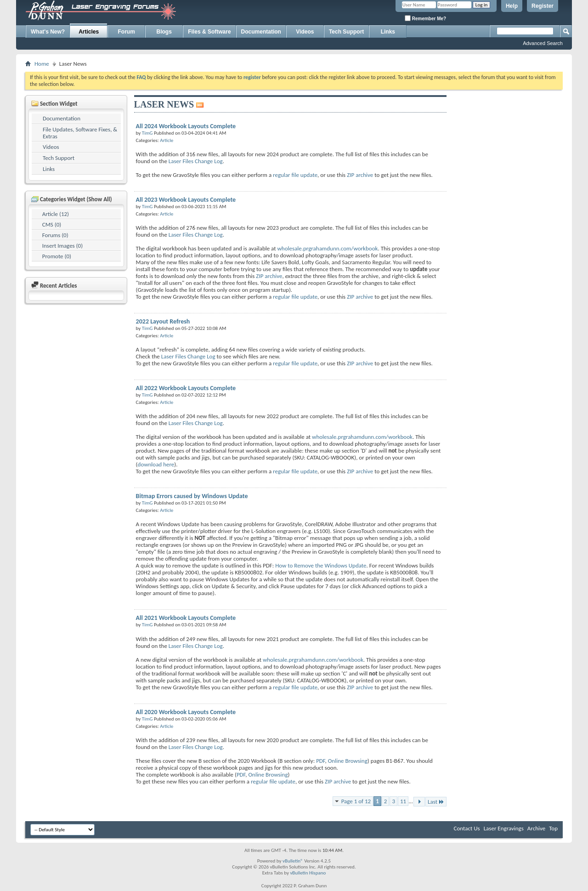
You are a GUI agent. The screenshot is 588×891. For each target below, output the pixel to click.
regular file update (295, 175)
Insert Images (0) (62, 246)
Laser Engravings (504, 828)
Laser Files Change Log (196, 161)
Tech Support (346, 32)
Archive (536, 828)
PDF (320, 761)
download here (156, 464)
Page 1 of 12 (356, 801)
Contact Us (467, 828)
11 (403, 801)
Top (553, 828)
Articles (89, 32)
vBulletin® (293, 861)
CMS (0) (52, 224)
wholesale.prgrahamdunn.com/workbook (328, 248)
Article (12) (56, 214)
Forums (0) (55, 235)
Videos (305, 32)
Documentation (261, 32)
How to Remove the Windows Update (321, 565)
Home (42, 64)
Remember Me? (425, 18)
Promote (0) (57, 256)
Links (388, 32)
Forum (127, 32)
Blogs (164, 32)
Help (512, 6)
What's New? (48, 32)
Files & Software (209, 32)
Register (543, 6)
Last (436, 802)
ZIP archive (360, 175)
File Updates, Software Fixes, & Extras (80, 133)
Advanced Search (543, 43)
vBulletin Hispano (308, 873)
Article (167, 140)
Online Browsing (348, 761)
